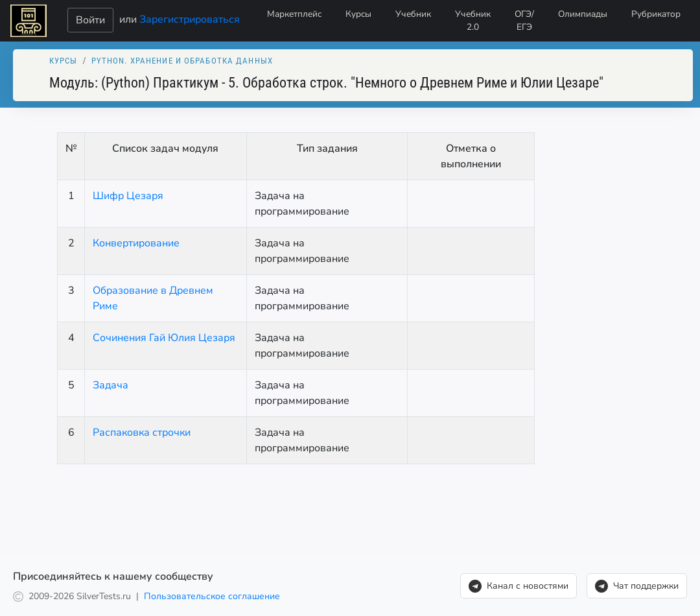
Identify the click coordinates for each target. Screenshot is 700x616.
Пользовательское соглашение (212, 596)
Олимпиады (583, 14)
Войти (90, 20)
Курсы (358, 14)
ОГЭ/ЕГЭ (524, 20)
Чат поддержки (637, 586)
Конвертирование (136, 243)
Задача (111, 385)
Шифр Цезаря (128, 196)
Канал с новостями (519, 586)
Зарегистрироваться (190, 19)
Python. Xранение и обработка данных (182, 61)
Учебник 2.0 (473, 20)
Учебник (413, 14)
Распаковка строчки (142, 432)
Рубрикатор (656, 14)
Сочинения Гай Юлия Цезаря (164, 338)
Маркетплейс (294, 14)
